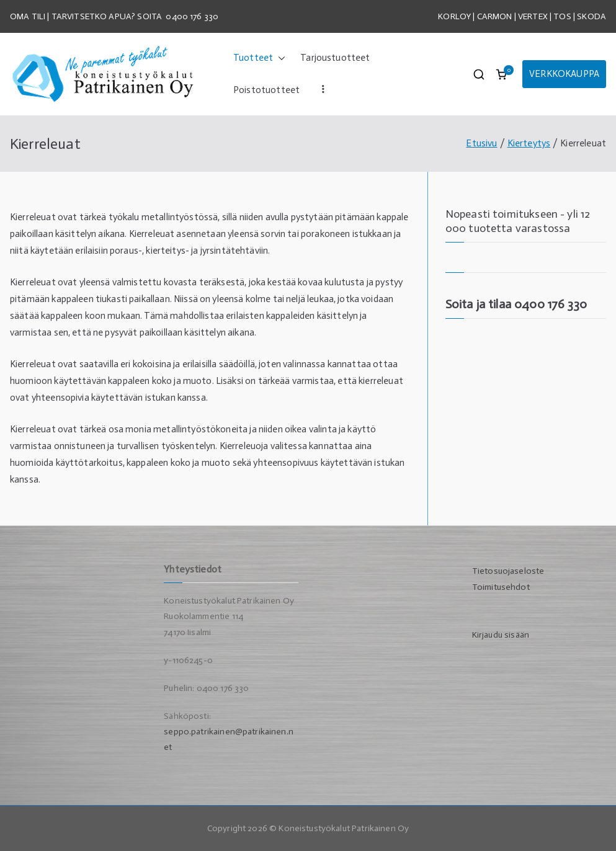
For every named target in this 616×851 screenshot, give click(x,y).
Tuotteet (259, 58)
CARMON (495, 16)
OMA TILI (29, 16)
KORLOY (454, 16)
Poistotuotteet (266, 90)
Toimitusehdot (501, 587)
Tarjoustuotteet (335, 58)
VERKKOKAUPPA (564, 74)
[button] (279, 58)
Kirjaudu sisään (501, 635)
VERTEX (533, 16)
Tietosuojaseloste (508, 571)
